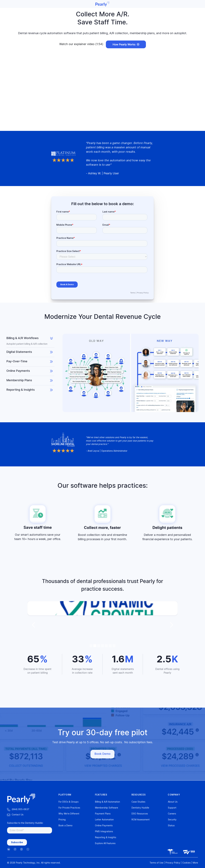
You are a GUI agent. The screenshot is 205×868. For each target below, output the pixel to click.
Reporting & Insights (106, 838)
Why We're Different (69, 814)
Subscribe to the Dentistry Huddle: (25, 823)
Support (172, 808)
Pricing (62, 820)
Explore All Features (105, 843)
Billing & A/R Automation (107, 802)
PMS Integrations (104, 832)
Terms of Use (156, 863)
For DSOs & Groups (68, 802)
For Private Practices (69, 808)
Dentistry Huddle (140, 808)
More (195, 863)
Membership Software (107, 808)
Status (171, 826)
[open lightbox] (126, 44)
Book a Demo (65, 826)
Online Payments (104, 826)
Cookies (186, 863)
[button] (34, 625)
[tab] (30, 341)
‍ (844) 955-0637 (18, 810)
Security (172, 820)
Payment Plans (103, 814)
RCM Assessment (141, 820)
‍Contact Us (15, 815)
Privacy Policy (143, 293)
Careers (172, 814)
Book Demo (102, 754)
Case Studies (138, 802)
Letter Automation (104, 820)
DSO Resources (140, 814)
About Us (173, 802)
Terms (133, 293)
